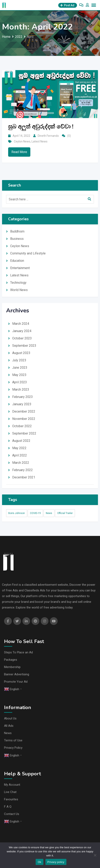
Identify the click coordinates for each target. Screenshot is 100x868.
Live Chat (10, 792)
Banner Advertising (17, 674)
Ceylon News (22, 141)
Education (17, 261)
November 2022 (24, 419)
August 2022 (21, 441)
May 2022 (19, 448)
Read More (19, 152)
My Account (12, 785)
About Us (10, 718)
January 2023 (22, 404)
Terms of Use (13, 740)
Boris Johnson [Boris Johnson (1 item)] (17, 513)
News (8, 733)
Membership (12, 667)
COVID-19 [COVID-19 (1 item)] (35, 513)
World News (19, 290)
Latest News (40, 141)
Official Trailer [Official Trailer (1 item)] (65, 513)
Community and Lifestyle (28, 253)
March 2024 (21, 324)
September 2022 (24, 433)
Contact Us (12, 814)
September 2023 (24, 346)
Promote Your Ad (16, 682)
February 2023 (23, 397)
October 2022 (22, 426)
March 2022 (21, 463)
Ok (39, 862)
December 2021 (24, 477)
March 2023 (21, 389)
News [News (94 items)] (49, 513)
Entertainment (20, 268)
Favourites (11, 799)
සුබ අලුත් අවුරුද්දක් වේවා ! (41, 127)
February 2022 (23, 470)
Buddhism (17, 231)
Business (17, 239)
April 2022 (20, 455)
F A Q (8, 807)
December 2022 (24, 411)
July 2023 (19, 360)
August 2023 (21, 353)
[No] (95, 855)
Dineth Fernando (48, 136)
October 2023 (22, 338)
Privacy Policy (13, 748)
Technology (18, 283)
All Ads (9, 726)
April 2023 (20, 382)
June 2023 (20, 368)
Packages (11, 660)
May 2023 (19, 375)
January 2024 (22, 331)
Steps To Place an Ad (18, 652)
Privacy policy (56, 862)
